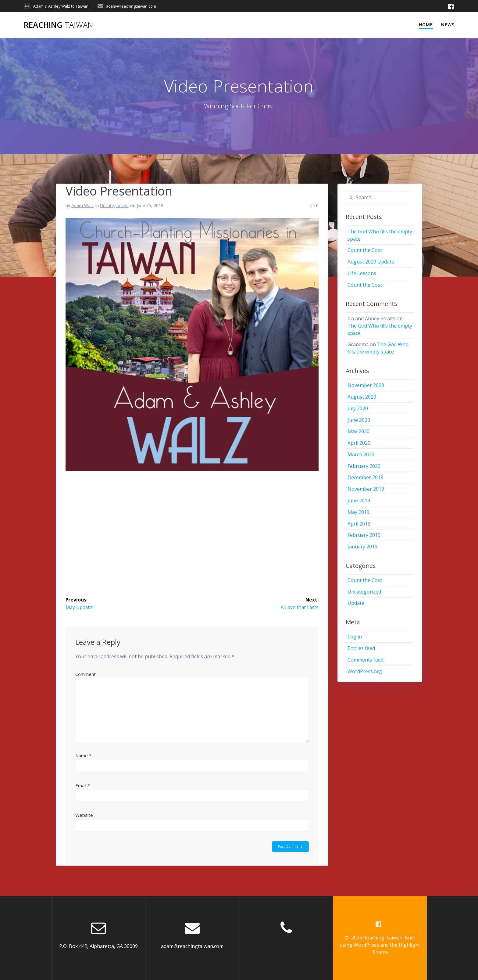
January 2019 (362, 547)
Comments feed (366, 660)
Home (426, 25)
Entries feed (361, 648)
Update (356, 603)
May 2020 (358, 431)
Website (84, 815)
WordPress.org (365, 671)
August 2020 (362, 397)
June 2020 (359, 420)
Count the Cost (365, 250)
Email (83, 785)
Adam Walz (82, 205)
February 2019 (364, 535)
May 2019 (358, 512)
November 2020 (366, 385)
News (448, 25)
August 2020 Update (371, 262)
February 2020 (364, 466)
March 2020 (361, 454)
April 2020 (359, 443)
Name (83, 756)
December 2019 (365, 477)
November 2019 (366, 489)
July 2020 (358, 408)
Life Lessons (362, 273)
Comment (86, 674)
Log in (355, 637)
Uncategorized (114, 205)
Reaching (59, 25)
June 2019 (359, 501)
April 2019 (359, 524)
